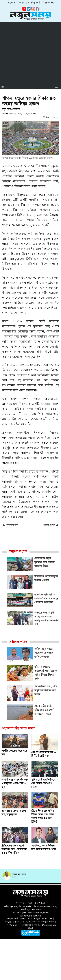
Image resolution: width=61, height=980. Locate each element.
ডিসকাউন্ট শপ (48, 3)
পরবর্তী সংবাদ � (51, 525)
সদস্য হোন (21, 3)
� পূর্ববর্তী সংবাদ (10, 525)
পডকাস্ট (31, 3)
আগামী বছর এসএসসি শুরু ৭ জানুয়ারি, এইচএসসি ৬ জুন (15, 784)
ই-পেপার (12, 3)
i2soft (30, 928)
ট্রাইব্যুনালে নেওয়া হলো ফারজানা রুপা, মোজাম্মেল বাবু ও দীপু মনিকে (14, 850)
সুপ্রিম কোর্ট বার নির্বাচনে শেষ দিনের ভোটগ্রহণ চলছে (43, 784)
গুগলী (38, 3)
